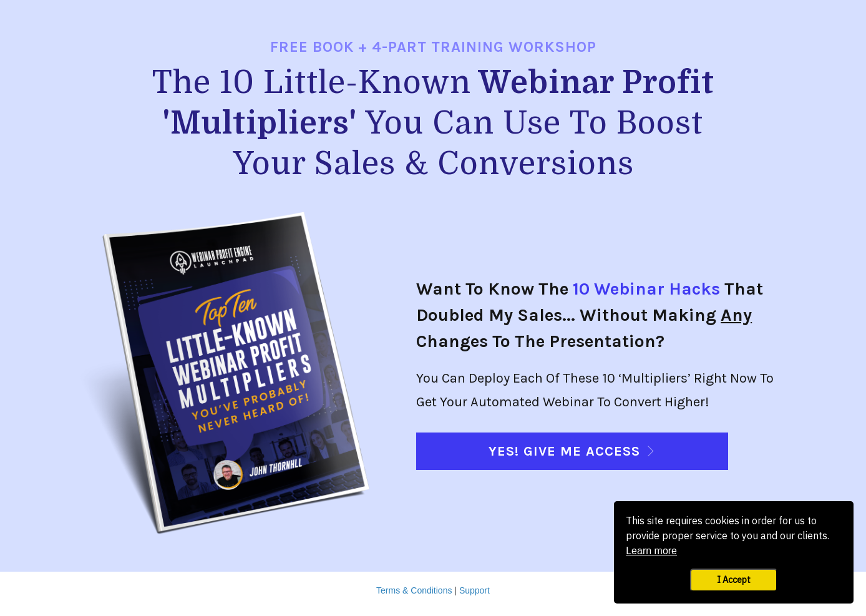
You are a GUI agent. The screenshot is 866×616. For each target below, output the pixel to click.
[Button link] (572, 451)
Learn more (651, 551)
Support (474, 590)
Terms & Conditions (414, 590)
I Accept (734, 579)
